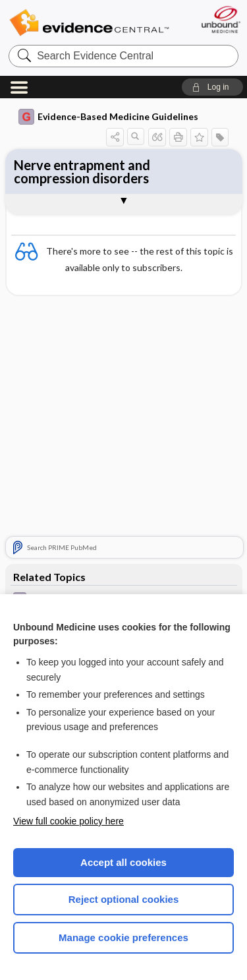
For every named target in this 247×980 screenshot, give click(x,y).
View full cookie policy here (69, 821)
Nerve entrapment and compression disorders (82, 171)
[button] (212, 87)
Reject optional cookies (124, 899)
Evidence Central (89, 23)
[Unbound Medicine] (220, 19)
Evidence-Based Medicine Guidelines (108, 117)
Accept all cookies (123, 862)
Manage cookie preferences (123, 937)
